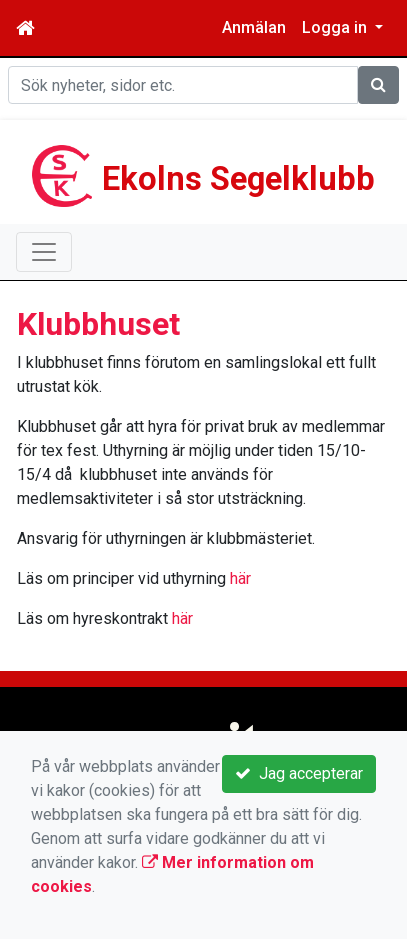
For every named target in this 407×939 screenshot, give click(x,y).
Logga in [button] (336, 27)
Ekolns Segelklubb (238, 179)
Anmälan (254, 27)
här (240, 578)
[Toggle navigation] (44, 252)
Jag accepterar (299, 773)
